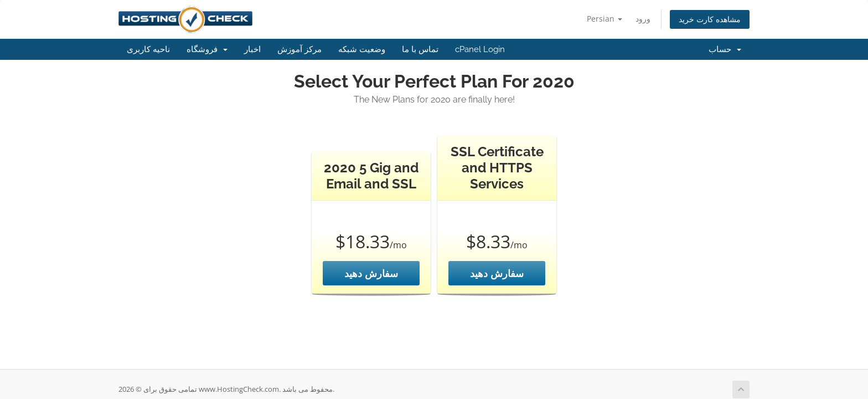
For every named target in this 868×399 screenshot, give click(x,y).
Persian (604, 19)
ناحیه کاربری (148, 49)
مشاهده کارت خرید (710, 19)
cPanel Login (480, 49)
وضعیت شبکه (362, 49)
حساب (725, 49)
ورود (643, 19)
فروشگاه (207, 49)
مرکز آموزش (299, 49)
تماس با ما (420, 49)
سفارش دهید (371, 273)
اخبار (252, 49)
